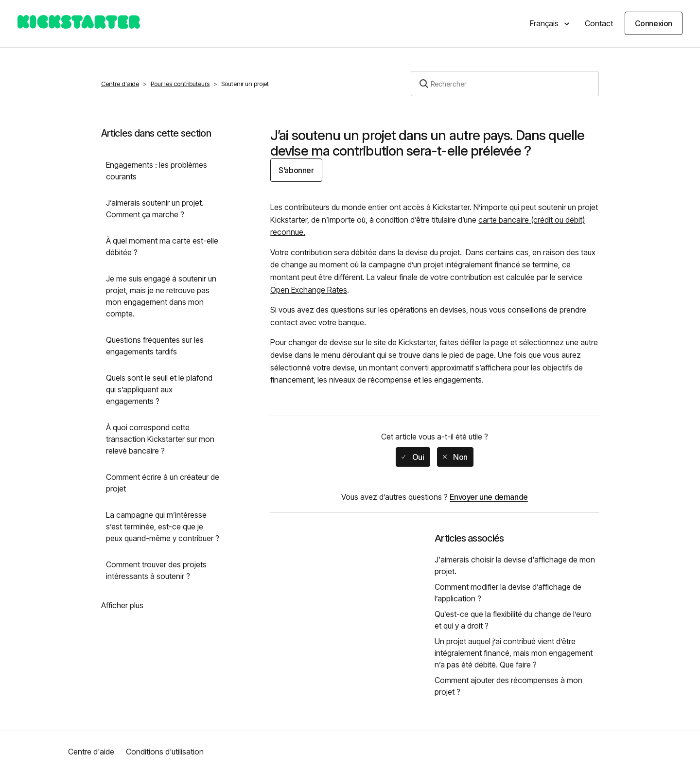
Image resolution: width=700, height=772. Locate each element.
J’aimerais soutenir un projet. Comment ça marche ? (155, 209)
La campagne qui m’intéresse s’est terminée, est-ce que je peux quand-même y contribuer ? (163, 526)
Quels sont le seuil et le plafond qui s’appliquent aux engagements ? (159, 389)
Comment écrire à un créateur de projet (163, 483)
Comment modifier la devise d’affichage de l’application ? (508, 593)
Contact (599, 23)
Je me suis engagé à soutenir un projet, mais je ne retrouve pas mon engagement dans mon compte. (161, 296)
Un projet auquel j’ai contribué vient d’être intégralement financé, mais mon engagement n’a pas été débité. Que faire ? (514, 653)
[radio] (413, 457)
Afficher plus (122, 605)
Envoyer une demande (489, 497)
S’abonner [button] (296, 170)
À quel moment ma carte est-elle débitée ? (162, 246)
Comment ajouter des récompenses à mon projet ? (508, 686)
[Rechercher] (505, 84)
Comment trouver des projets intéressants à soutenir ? (156, 570)
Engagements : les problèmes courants (157, 171)
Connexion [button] (654, 23)
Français (545, 23)
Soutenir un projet (245, 84)
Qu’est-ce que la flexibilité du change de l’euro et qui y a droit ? (513, 620)
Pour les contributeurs (180, 84)
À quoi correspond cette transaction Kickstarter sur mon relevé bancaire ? (160, 439)
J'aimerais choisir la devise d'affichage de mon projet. (515, 565)
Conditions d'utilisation (165, 752)
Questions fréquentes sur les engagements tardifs (155, 346)
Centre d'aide (120, 84)
